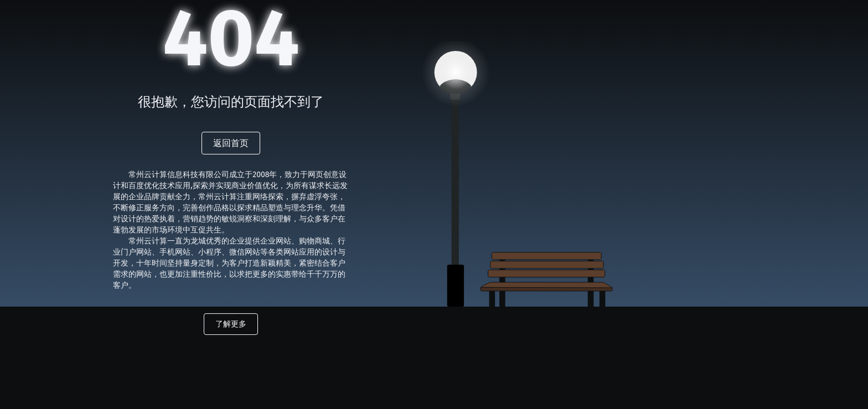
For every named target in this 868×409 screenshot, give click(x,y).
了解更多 (231, 324)
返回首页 (231, 143)
